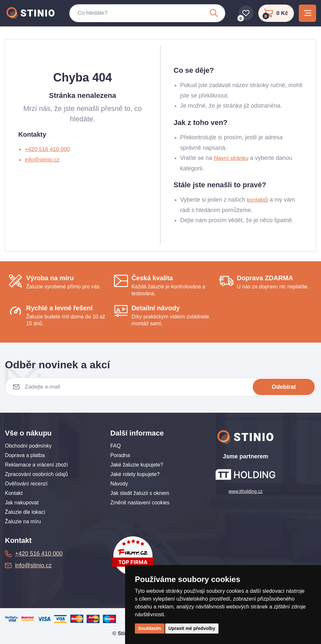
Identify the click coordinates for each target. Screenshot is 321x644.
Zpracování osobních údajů (36, 474)
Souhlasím (150, 628)
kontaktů (258, 200)
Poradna (120, 455)
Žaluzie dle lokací (25, 512)
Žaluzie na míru (23, 521)
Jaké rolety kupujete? (135, 474)
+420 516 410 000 (49, 149)
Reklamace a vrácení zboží (36, 465)
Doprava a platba (25, 455)
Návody (119, 484)
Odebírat (284, 387)
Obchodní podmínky (28, 446)
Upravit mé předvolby (192, 628)
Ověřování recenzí (26, 484)
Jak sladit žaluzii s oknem (140, 493)
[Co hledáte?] (141, 15)
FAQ (116, 446)
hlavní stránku (232, 158)
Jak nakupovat (22, 503)
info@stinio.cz (43, 160)
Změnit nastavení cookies (140, 503)
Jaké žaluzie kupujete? (137, 465)
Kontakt (14, 493)
